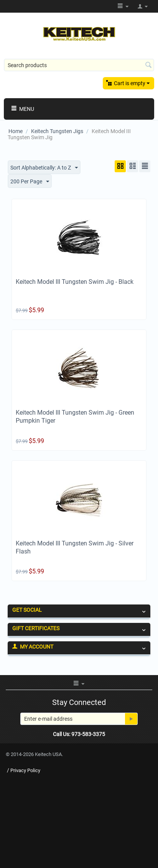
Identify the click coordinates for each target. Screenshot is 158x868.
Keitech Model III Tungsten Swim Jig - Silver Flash (75, 547)
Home (16, 131)
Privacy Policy (25, 770)
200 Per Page (30, 182)
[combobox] (79, 65)
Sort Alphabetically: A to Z (44, 168)
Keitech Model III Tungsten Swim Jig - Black (75, 282)
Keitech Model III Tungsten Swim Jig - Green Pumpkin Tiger (75, 417)
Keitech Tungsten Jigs (57, 131)
